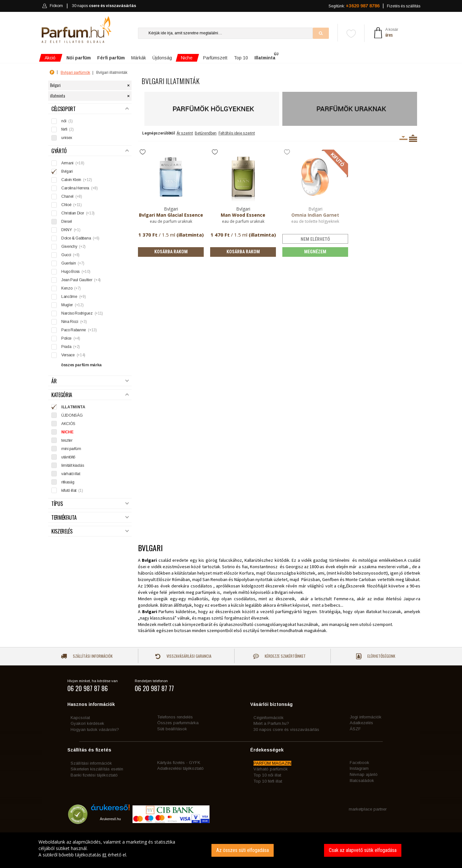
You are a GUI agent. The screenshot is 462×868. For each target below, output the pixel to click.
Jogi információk (366, 717)
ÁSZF (355, 729)
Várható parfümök (271, 769)
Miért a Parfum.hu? (271, 723)
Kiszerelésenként (403, 138)
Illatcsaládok (362, 781)
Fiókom (52, 6)
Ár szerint (185, 133)
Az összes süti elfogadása (243, 850)
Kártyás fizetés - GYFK (179, 763)
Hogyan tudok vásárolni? (95, 729)
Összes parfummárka (178, 723)
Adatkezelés (361, 723)
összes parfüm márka (81, 365)
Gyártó (90, 151)
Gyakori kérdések (87, 723)
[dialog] (231, 850)
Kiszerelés (90, 531)
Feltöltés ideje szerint (237, 133)
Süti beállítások (172, 729)
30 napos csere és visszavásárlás (286, 729)
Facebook (359, 763)
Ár (90, 381)
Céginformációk (269, 718)
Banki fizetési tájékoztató (94, 775)
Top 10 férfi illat (268, 781)
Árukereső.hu (110, 819)
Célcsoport (90, 109)
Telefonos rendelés (175, 717)
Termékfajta (90, 518)
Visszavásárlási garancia (183, 656)
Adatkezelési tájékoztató (180, 768)
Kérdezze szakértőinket (279, 656)
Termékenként (413, 138)
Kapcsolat (80, 718)
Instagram (359, 768)
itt (104, 855)
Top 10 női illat (267, 775)
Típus (90, 504)
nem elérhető (315, 239)
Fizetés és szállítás (404, 6)
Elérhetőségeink (376, 656)
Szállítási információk (87, 656)
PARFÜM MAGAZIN (272, 763)
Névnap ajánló (364, 774)
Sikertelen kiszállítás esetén (97, 769)
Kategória (90, 395)
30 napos (104, 6)
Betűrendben (206, 133)
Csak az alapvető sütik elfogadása (363, 850)
